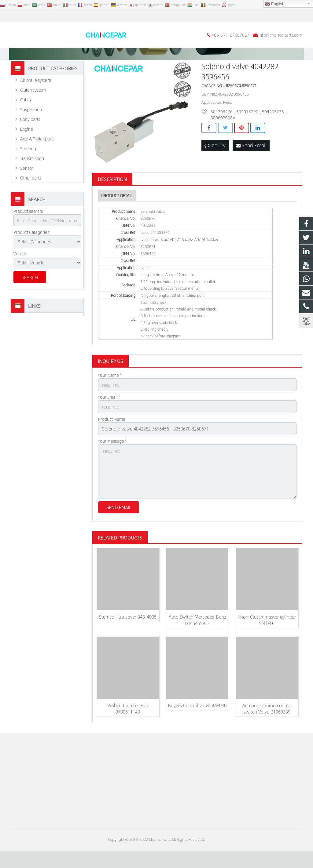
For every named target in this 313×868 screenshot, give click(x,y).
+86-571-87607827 (34, 16)
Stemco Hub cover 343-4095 (128, 633)
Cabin (26, 122)
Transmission (32, 180)
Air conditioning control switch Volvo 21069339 (267, 725)
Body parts (30, 141)
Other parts (31, 200)
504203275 (273, 133)
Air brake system (36, 102)
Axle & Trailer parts (37, 161)
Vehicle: (21, 275)
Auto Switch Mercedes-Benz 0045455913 (197, 636)
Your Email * (109, 418)
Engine (27, 151)
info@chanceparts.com (84, 16)
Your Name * (110, 397)
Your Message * (112, 460)
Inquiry (215, 167)
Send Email (251, 167)
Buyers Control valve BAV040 (197, 722)
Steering (28, 171)
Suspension (31, 132)
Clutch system (33, 112)
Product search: (28, 233)
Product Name (112, 439)
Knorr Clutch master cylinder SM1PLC (267, 636)
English (275, 4)
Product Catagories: (32, 254)
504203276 (222, 133)
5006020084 (223, 140)
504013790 (247, 133)
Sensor (27, 190)
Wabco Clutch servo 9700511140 (128, 725)
